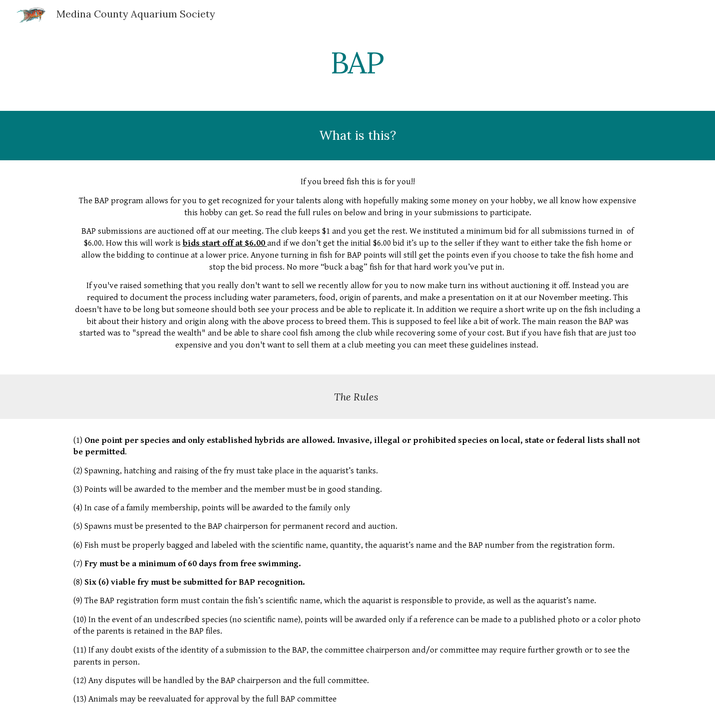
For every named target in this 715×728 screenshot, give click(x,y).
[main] (357, 62)
